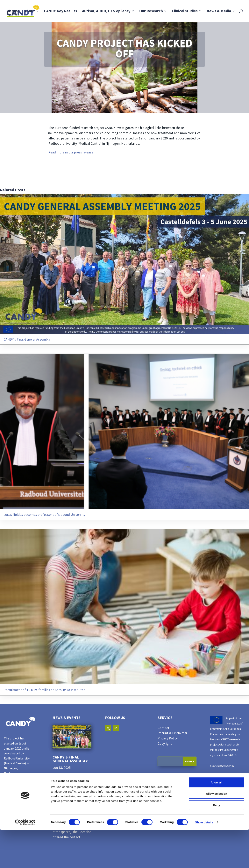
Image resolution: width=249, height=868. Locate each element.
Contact (163, 728)
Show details (204, 860)
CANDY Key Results (60, 12)
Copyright (165, 744)
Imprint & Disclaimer (172, 733)
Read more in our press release (71, 152)
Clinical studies (185, 12)
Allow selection (216, 832)
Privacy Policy (168, 738)
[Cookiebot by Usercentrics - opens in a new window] (25, 860)
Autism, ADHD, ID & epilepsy (106, 12)
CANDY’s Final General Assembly (70, 759)
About (30, 12)
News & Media (219, 12)
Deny (217, 843)
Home (14, 12)
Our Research (151, 12)
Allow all (217, 820)
